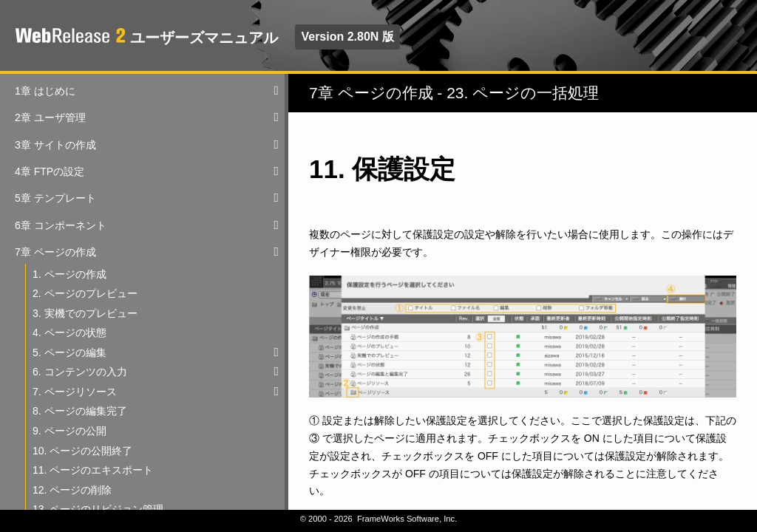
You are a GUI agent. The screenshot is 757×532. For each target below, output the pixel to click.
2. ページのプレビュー (85, 293)
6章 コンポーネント (61, 225)
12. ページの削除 (72, 490)
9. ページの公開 (69, 431)
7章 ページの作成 (55, 252)
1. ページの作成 (69, 274)
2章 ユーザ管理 (50, 117)
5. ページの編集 (69, 352)
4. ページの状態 (69, 332)
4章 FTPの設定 (50, 171)
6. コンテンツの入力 (80, 372)
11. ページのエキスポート (93, 470)
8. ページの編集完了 (80, 411)
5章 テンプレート (55, 198)
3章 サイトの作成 (55, 145)
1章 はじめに (45, 91)
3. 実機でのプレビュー (85, 313)
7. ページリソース (75, 392)
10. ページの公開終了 (82, 451)
